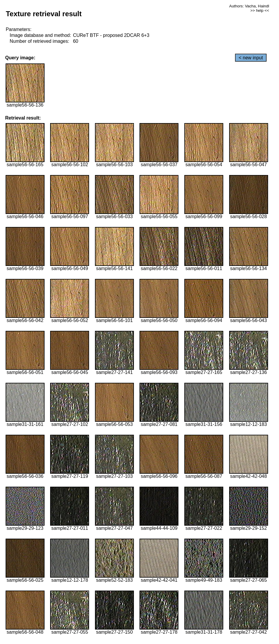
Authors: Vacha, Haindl (249, 6)
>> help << (260, 10)
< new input (251, 58)
